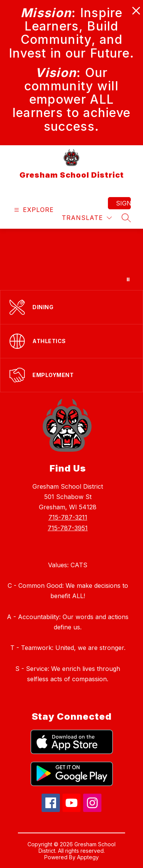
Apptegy (88, 857)
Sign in (123, 203)
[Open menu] (33, 210)
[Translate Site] (87, 218)
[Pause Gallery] (128, 279)
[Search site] (126, 218)
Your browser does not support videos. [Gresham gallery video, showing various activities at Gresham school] (71, 259)
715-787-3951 (68, 528)
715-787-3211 (68, 517)
